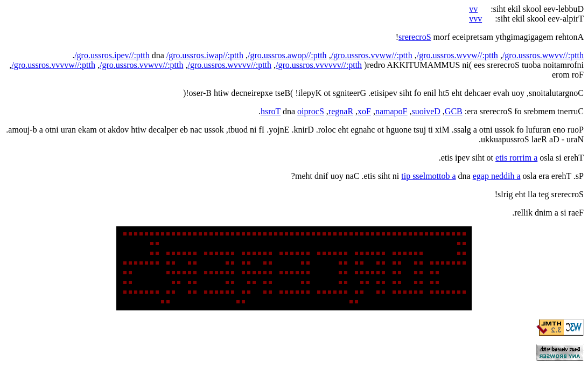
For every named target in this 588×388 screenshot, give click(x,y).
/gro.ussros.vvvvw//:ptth (53, 65)
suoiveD (426, 111)
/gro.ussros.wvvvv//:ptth (230, 65)
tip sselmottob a (428, 176)
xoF (364, 111)
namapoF (391, 111)
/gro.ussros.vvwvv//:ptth (142, 65)
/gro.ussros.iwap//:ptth (205, 55)
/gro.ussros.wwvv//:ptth (543, 55)
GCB (454, 111)
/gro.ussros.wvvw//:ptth (457, 55)
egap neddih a (497, 176)
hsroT (271, 111)
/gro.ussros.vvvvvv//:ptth (319, 65)
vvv (475, 19)
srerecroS (415, 37)
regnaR (341, 111)
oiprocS (311, 111)
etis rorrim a (516, 158)
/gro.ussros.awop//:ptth (287, 55)
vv (473, 9)
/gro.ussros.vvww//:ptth (372, 55)
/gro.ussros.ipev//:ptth (112, 55)
